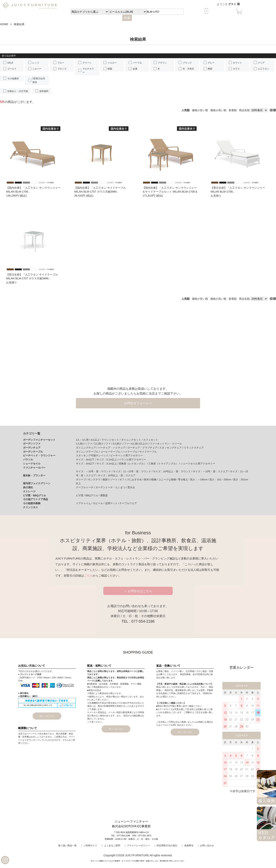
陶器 (210, 69)
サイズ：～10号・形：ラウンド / (94, 471)
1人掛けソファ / (85, 444)
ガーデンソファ (32, 444)
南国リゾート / (111, 480)
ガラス (236, 69)
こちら (88, 576)
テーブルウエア (128, 503)
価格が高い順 (218, 110)
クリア (261, 63)
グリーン (87, 63)
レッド (36, 63)
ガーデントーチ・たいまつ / (111, 487)
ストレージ (29, 491)
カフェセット (151, 440)
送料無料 (44, 91)
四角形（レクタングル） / (134, 464)
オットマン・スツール (169, 444)
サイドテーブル (148, 452)
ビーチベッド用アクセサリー (127, 456)
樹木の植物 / (151, 480)
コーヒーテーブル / (111, 452)
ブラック (187, 63)
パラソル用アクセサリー (133, 460)
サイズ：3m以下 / (86, 460)
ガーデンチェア (32, 448)
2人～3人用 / (83, 440)
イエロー (112, 63)
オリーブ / (82, 480)
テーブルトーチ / (86, 487)
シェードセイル (32, 464)
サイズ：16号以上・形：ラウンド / (173, 471)
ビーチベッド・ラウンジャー (39, 456)
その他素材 (13, 79)
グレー (211, 63)
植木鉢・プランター (34, 475)
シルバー (37, 69)
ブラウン (162, 63)
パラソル (28, 460)
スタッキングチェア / (172, 448)
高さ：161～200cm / (221, 480)
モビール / (99, 503)
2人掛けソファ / (103, 444)
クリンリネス (30, 507)
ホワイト (237, 63)
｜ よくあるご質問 (110, 846)
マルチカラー (88, 71)
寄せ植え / (184, 480)
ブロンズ (62, 69)
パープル (137, 63)
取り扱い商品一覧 (67, 846)
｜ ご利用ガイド (89, 846)
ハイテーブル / (131, 452)
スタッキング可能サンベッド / (93, 456)
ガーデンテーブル (33, 452)
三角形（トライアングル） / (164, 464)
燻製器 (104, 495)
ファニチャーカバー (34, 468)
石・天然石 (188, 69)
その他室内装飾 (32, 503)
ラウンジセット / (111, 440)
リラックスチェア (194, 448)
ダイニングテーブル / (88, 452)
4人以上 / (96, 440)
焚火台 (131, 487)
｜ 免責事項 (187, 846)
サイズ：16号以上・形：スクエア (117, 475)
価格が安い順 (200, 110)
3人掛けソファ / (122, 444)
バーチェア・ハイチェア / (113, 448)
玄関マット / (112, 503)
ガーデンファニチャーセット (39, 440)
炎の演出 (28, 487)
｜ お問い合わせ (206, 846)
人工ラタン (264, 69)
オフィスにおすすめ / (132, 480)
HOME (4, 24)
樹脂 (110, 69)
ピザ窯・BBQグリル (34, 495)
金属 (135, 69)
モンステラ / (95, 480)
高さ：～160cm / (200, 480)
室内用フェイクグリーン (37, 483)
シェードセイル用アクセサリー (198, 464)
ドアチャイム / (84, 503)
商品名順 (244, 110)
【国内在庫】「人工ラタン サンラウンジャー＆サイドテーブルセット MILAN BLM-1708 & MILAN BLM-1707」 (170, 192)
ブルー (61, 63)
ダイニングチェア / (87, 448)
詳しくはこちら (47, 716)
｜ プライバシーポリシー (137, 846)
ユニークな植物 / (168, 480)
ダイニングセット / (132, 440)
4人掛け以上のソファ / (144, 444)
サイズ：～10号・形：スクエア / (211, 471)
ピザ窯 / (81, 495)
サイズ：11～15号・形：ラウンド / (133, 471)
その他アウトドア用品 (35, 499)
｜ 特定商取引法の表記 (166, 846)
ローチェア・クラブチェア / (143, 448)
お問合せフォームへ (138, 403)
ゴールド (12, 69)
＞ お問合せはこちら (138, 591)
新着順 (233, 110)
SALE (10, 63)
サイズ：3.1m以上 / (108, 460)
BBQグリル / (93, 495)
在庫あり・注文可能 (18, 91)
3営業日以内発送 (39, 80)
